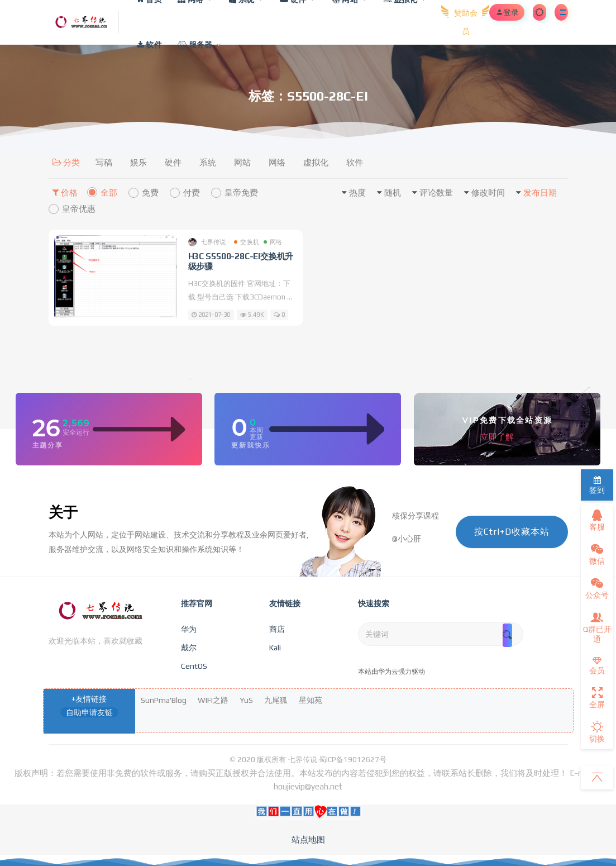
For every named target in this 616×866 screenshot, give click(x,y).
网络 (277, 162)
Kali (275, 648)
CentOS (194, 666)
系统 (208, 162)
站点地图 (308, 839)
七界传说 (207, 242)
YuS (246, 700)
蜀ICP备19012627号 (353, 760)
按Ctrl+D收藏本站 (512, 532)
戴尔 (189, 648)
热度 (357, 192)
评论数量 (436, 192)
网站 (242, 162)
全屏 (597, 698)
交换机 (247, 242)
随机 (393, 192)
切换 (597, 732)
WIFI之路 (213, 700)
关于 (63, 512)
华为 (189, 629)
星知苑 (311, 700)
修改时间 (488, 192)
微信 (597, 554)
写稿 (104, 162)
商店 (277, 629)
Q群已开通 (597, 627)
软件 (355, 162)
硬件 (173, 162)
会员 (597, 666)
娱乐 (139, 162)
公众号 (597, 588)
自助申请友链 (89, 712)
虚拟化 (316, 162)
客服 (597, 520)
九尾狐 (276, 700)
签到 (597, 485)
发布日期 (540, 192)
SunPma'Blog (164, 700)
